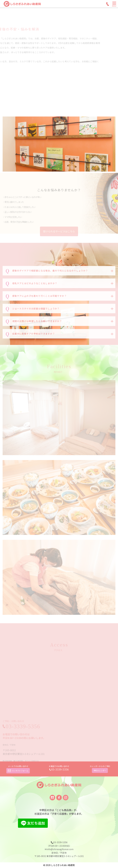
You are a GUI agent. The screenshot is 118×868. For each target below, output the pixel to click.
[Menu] (114, 5)
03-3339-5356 (60, 770)
